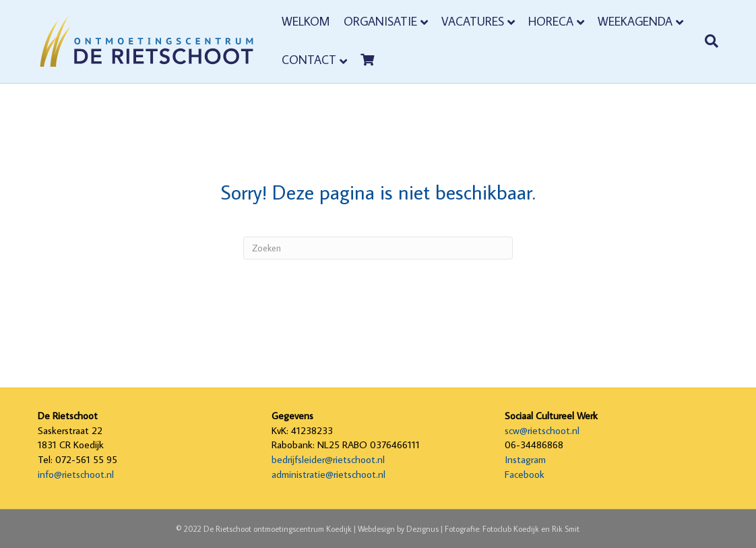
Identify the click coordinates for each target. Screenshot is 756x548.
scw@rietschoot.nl (542, 430)
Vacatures (473, 21)
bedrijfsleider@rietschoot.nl (328, 459)
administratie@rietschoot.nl (328, 474)
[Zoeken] (706, 41)
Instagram (525, 459)
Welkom (306, 21)
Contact (309, 60)
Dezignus (422, 529)
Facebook (525, 474)
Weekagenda (635, 21)
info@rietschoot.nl (76, 474)
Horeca (551, 21)
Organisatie (380, 21)
